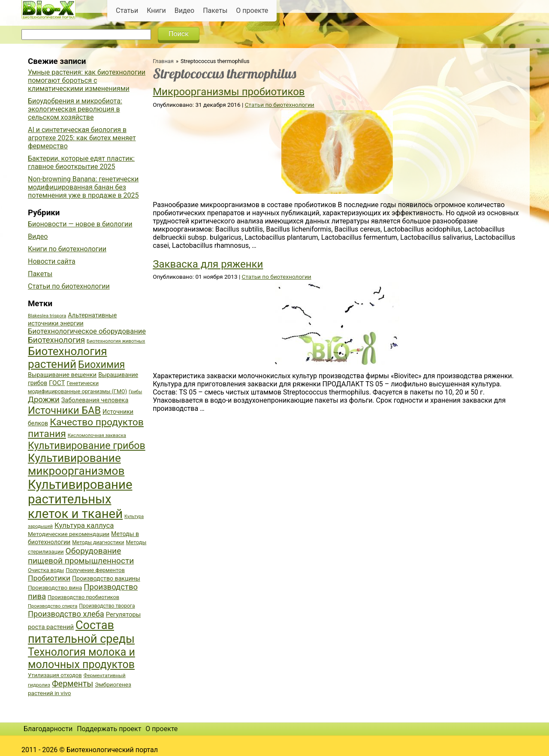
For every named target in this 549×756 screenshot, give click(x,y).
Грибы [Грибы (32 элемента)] (135, 392)
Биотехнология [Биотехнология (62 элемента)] (56, 340)
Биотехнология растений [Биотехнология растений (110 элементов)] (68, 358)
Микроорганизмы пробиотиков (229, 92)
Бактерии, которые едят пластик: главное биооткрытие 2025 (81, 163)
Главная (163, 61)
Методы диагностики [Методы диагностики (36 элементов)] (98, 542)
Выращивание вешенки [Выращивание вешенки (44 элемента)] (62, 375)
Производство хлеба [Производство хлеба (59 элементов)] (66, 614)
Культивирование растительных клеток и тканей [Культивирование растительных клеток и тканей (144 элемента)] (80, 499)
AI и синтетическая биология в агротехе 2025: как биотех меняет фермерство (82, 138)
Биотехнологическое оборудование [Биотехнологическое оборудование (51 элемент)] (87, 331)
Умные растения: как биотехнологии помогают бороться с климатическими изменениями (87, 80)
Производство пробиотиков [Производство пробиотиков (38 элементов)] (83, 597)
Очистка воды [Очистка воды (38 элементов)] (46, 570)
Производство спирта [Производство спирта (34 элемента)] (53, 606)
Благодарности (48, 729)
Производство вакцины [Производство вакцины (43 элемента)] (106, 578)
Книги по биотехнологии (67, 249)
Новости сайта (52, 261)
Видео (184, 11)
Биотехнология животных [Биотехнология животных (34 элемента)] (116, 341)
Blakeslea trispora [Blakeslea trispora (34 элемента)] (47, 316)
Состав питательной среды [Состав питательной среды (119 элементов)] (81, 632)
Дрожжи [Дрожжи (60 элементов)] (44, 400)
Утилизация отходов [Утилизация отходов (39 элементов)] (55, 675)
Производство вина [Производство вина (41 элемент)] (55, 587)
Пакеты (215, 11)
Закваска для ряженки (208, 264)
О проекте (252, 11)
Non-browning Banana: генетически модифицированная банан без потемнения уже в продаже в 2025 (83, 187)
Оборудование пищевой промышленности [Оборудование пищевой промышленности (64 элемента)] (81, 556)
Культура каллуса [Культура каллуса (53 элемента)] (84, 525)
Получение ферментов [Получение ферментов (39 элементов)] (95, 570)
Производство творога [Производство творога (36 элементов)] (107, 606)
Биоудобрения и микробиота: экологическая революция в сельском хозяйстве (75, 109)
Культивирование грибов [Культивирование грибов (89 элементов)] (87, 446)
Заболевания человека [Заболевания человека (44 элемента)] (95, 400)
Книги (156, 11)
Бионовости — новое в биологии (80, 224)
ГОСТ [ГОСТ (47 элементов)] (57, 383)
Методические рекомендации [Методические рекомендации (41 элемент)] (69, 534)
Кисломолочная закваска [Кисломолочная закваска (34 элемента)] (97, 435)
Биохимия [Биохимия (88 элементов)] (101, 364)
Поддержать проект (109, 729)
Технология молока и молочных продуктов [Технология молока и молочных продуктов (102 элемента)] (81, 658)
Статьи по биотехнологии (280, 105)
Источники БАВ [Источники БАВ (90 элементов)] (64, 410)
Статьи (127, 11)
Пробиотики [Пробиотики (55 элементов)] (49, 578)
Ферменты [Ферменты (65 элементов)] (72, 684)
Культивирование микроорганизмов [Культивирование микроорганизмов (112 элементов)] (76, 464)
